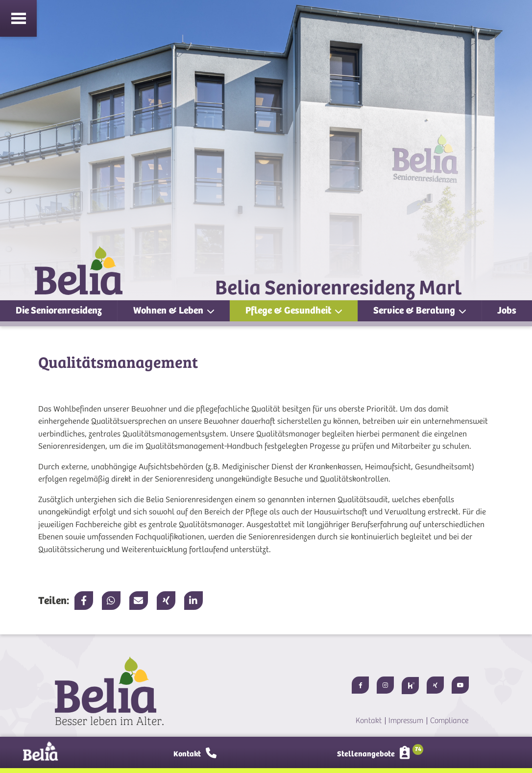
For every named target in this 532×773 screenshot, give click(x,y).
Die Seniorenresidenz (59, 310)
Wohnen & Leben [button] (169, 310)
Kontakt (369, 721)
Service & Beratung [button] (415, 310)
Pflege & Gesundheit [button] (289, 310)
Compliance (449, 721)
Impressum (406, 721)
